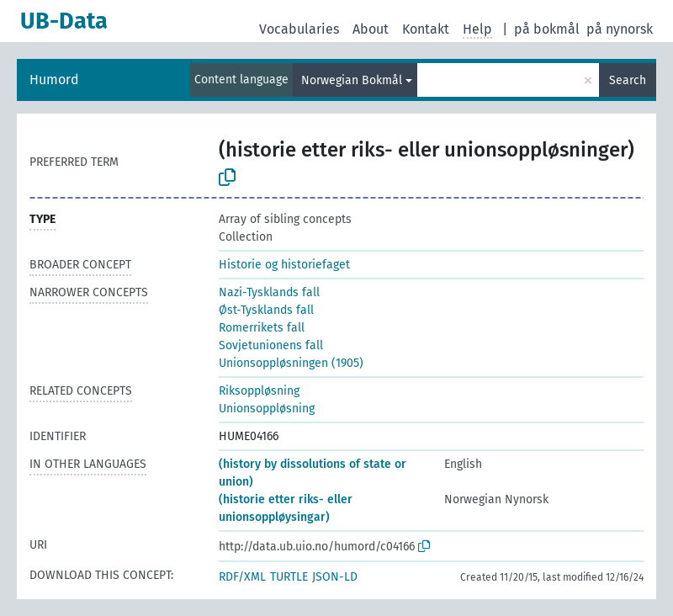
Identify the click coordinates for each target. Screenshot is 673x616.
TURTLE (289, 577)
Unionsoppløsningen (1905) (291, 363)
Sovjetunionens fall (271, 345)
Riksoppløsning (259, 391)
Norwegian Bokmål (352, 80)
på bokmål (547, 29)
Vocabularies (299, 29)
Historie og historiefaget (284, 265)
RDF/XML (242, 577)
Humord (54, 80)
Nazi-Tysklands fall (269, 292)
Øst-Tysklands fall (266, 310)
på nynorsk (620, 29)
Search (628, 80)
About (371, 29)
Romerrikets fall (262, 328)
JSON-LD (335, 577)
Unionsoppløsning (267, 409)
